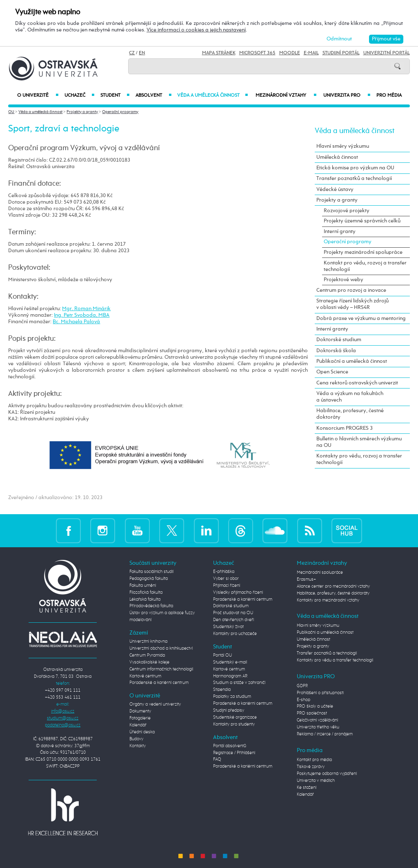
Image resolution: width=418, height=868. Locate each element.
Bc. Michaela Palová (76, 322)
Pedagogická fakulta (149, 579)
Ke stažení (307, 788)
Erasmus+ (306, 579)
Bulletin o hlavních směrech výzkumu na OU (359, 442)
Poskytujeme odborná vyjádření (327, 774)
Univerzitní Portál (387, 53)
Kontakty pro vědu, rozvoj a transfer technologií (359, 459)
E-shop (303, 700)
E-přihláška (224, 572)
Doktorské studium (339, 340)
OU (11, 112)
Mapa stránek (219, 53)
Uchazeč (79, 95)
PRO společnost (312, 713)
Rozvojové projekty (347, 211)
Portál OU (222, 655)
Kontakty (138, 746)
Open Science (332, 372)
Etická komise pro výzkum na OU (355, 168)
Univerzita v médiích (316, 781)
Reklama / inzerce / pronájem (325, 734)
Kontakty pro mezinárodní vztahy (328, 600)
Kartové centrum (145, 676)
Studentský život (228, 627)
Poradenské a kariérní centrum (159, 683)
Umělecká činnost (337, 157)
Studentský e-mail (230, 662)
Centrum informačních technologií (161, 669)
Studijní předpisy (229, 710)
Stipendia (222, 690)
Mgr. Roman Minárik (86, 309)
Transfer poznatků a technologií (354, 179)
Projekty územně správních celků (362, 221)
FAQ (217, 759)
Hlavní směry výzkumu (343, 146)
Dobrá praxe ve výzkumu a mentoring (361, 319)
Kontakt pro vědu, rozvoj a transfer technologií (365, 266)
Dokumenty (140, 711)
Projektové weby (344, 280)
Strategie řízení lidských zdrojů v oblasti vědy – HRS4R (352, 304)
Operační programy (120, 112)
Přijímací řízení (227, 586)
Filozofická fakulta (146, 593)
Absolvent (153, 95)
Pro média (389, 95)
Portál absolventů (230, 746)
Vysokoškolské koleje (149, 662)
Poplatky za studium (232, 697)
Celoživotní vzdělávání (317, 720)
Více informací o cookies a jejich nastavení (196, 30)
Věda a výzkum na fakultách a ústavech (350, 397)
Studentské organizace (235, 717)
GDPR (302, 686)
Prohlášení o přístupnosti (320, 693)
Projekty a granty (82, 112)
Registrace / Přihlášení (234, 753)
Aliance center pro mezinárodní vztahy (333, 586)
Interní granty (340, 232)
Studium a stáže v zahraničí (239, 683)
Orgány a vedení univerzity (155, 704)
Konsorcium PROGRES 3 (345, 428)
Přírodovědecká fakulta (151, 606)
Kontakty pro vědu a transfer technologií (335, 660)
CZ (132, 53)
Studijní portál (341, 53)
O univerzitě (38, 95)
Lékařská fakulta (145, 599)
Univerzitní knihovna (148, 642)
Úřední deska (142, 732)
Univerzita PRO (347, 95)
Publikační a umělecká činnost (352, 361)
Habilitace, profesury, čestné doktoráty (350, 414)
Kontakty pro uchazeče (235, 634)
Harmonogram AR (230, 676)
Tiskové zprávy (311, 767)
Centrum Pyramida (147, 655)
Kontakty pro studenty (234, 724)
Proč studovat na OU (233, 613)
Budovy (136, 739)
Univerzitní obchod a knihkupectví (161, 648)
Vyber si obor (226, 579)
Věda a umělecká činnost (213, 95)
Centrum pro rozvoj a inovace (351, 290)
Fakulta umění (143, 586)
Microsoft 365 (257, 53)
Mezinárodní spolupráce (320, 573)
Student (115, 95)
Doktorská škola (336, 351)
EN (142, 53)
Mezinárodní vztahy (286, 95)
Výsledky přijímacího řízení (238, 593)
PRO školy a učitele (315, 706)
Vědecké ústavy (335, 190)
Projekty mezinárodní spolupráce (363, 252)
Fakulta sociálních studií (151, 572)
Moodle (290, 53)
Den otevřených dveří (233, 620)
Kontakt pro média (314, 760)
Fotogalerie (140, 718)
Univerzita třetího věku (318, 727)
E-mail (311, 53)
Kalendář (138, 725)
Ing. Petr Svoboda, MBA (82, 315)
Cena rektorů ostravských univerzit (357, 383)
